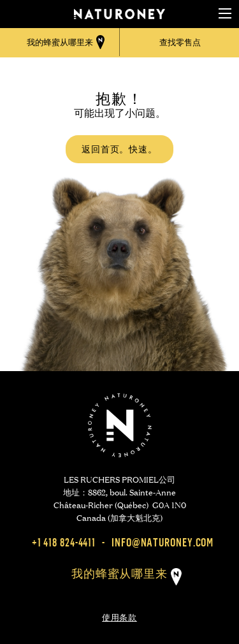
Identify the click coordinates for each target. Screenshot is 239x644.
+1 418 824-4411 (64, 542)
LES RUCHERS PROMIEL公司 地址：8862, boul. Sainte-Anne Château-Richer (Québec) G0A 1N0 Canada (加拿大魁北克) (120, 498)
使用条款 (119, 616)
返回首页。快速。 (119, 149)
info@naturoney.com (163, 542)
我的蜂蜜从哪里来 (119, 574)
